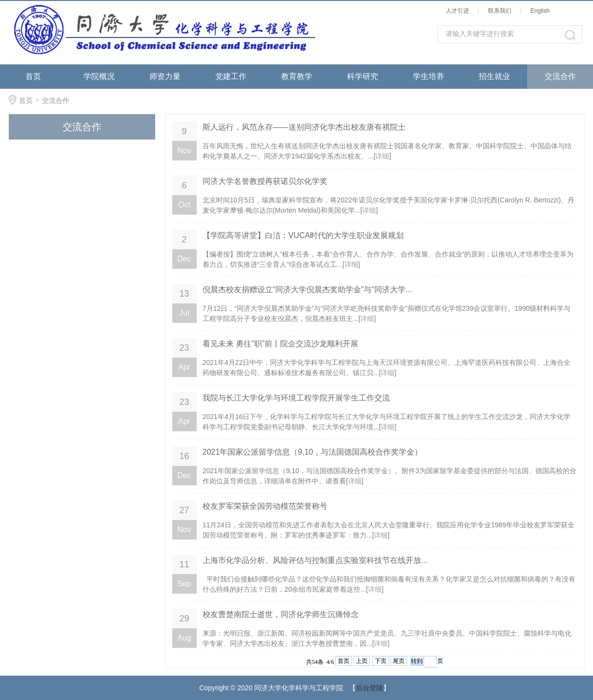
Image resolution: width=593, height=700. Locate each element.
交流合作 (560, 76)
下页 (381, 661)
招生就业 (494, 76)
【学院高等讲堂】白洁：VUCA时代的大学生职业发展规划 (303, 235)
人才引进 (459, 11)
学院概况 (99, 76)
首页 (33, 76)
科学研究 (363, 76)
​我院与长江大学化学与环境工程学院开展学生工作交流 (296, 398)
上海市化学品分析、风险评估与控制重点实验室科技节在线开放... (315, 560)
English (542, 11)
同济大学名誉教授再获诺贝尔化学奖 (265, 181)
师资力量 (165, 76)
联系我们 (501, 11)
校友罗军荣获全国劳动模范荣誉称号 (265, 506)
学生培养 (429, 76)
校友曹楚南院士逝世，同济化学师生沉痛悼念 (281, 614)
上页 (362, 661)
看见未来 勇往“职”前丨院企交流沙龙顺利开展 (280, 344)
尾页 (399, 661)
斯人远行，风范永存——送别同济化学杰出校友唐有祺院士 (304, 127)
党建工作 (231, 76)
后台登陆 (369, 688)
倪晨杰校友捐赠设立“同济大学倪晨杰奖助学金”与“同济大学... (307, 290)
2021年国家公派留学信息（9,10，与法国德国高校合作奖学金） (313, 452)
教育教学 (297, 76)
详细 (382, 156)
